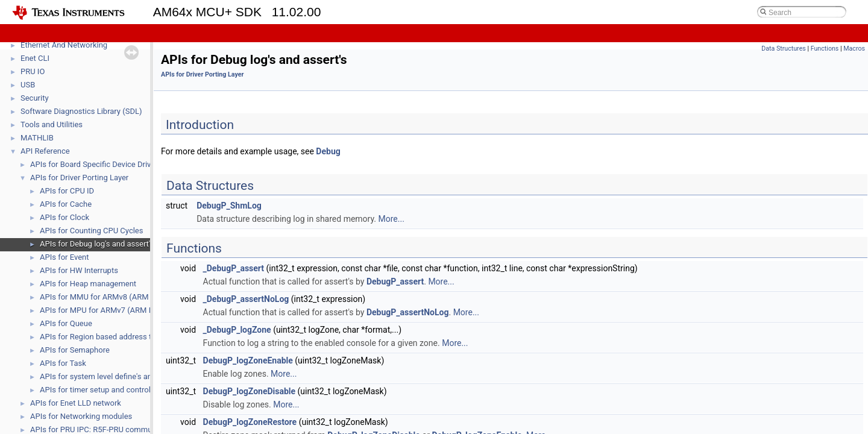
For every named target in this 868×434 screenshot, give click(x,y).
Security (35, 98)
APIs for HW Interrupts (79, 270)
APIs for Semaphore (75, 350)
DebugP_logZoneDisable (250, 391)
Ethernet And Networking (64, 45)
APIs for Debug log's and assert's (97, 244)
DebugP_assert (395, 281)
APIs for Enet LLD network (76, 403)
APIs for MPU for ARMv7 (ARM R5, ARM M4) (117, 310)
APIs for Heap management (88, 284)
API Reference (45, 151)
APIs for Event (64, 257)
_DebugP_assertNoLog (246, 299)
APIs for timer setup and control (95, 390)
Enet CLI (35, 58)
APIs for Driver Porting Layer (79, 178)
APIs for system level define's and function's (116, 376)
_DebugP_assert (234, 268)
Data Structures (784, 49)
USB (28, 85)
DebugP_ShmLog (229, 206)
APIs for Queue (66, 323)
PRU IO (33, 71)
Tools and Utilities (52, 124)
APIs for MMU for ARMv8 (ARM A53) (103, 297)
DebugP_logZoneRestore (250, 422)
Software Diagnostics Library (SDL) (81, 111)
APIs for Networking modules (81, 416)
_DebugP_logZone (237, 330)
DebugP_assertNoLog (408, 312)
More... (392, 219)
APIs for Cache (66, 204)
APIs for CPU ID (67, 191)
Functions (825, 49)
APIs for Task (63, 363)
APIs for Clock (64, 217)
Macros (854, 49)
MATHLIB (37, 138)
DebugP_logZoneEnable (248, 360)
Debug (328, 151)
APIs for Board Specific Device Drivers (96, 164)
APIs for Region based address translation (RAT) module (138, 337)
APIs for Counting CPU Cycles (91, 231)
